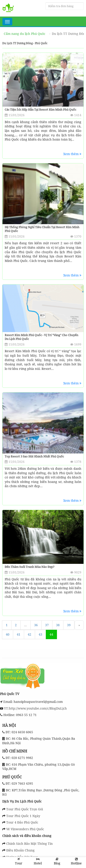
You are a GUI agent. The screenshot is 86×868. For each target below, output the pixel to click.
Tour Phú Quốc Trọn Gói (25, 809)
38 (58, 625)
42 (29, 634)
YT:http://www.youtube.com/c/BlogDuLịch (35, 708)
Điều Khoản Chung (20, 850)
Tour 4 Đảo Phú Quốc (22, 822)
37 (47, 625)
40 (8, 634)
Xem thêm (72, 154)
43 (40, 634)
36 (36, 625)
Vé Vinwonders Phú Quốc (25, 829)
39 (69, 625)
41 (19, 634)
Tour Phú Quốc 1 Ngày (23, 816)
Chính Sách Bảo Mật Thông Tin (29, 844)
